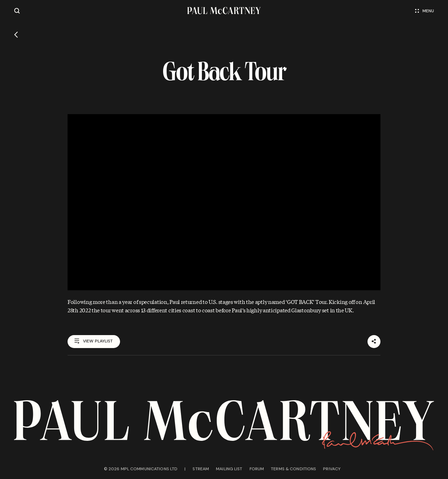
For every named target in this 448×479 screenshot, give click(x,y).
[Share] (374, 342)
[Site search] (17, 11)
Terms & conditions (293, 469)
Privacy (332, 469)
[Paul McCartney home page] (224, 11)
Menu (425, 11)
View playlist (94, 342)
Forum (257, 469)
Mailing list (229, 469)
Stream (201, 469)
